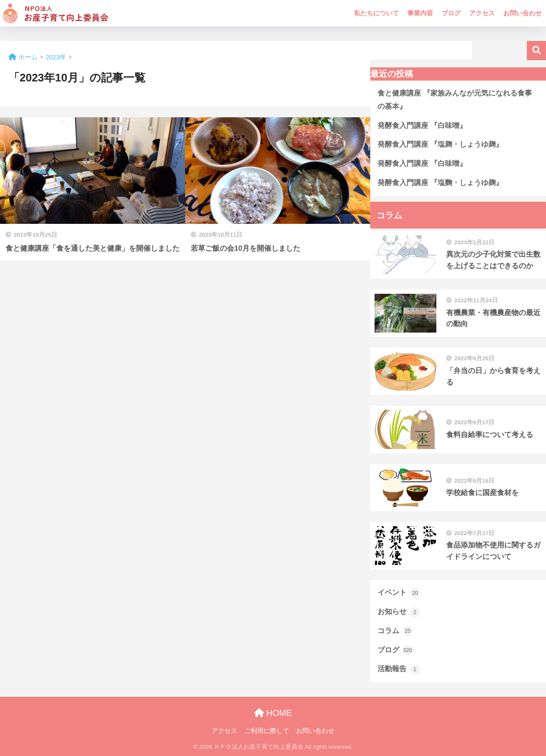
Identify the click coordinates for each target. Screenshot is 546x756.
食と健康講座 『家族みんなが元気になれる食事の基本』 (455, 100)
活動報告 (399, 669)
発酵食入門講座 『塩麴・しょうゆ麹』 (440, 183)
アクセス (482, 13)
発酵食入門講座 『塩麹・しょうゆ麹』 (440, 144)
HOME (273, 713)
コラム (395, 631)
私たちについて (376, 13)
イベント (399, 593)
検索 (536, 51)
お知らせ (399, 612)
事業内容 (420, 13)
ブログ (451, 13)
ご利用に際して (267, 731)
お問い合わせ (523, 13)
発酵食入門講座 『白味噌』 (422, 126)
